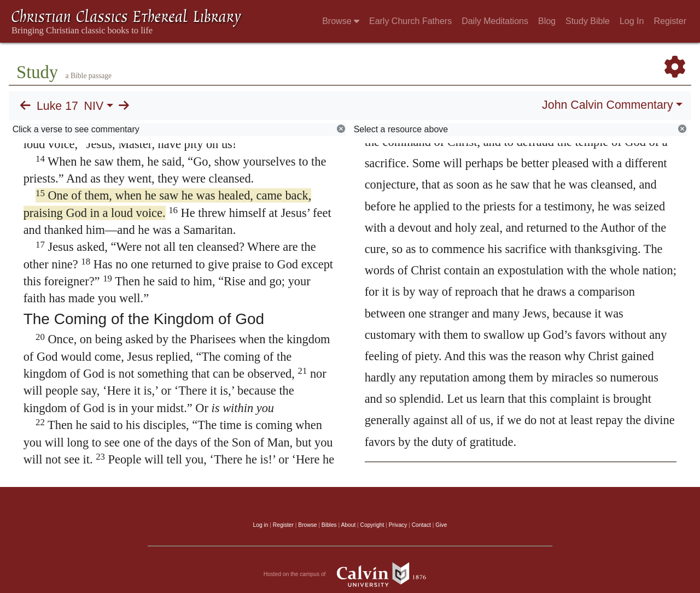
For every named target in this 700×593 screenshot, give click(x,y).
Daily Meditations (495, 21)
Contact (421, 525)
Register (670, 21)
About (348, 525)
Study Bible (588, 21)
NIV (94, 106)
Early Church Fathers (410, 21)
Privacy (398, 525)
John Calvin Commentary (607, 105)
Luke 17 (57, 106)
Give (441, 525)
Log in (261, 525)
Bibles (329, 525)
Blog (547, 21)
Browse (341, 21)
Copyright (372, 525)
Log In (632, 21)
